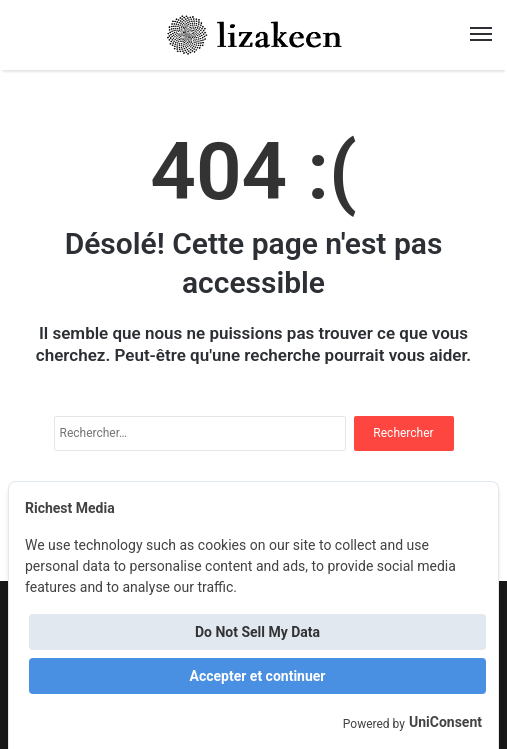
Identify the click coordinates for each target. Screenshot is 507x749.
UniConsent (445, 722)
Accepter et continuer (258, 676)
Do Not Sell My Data (257, 632)
